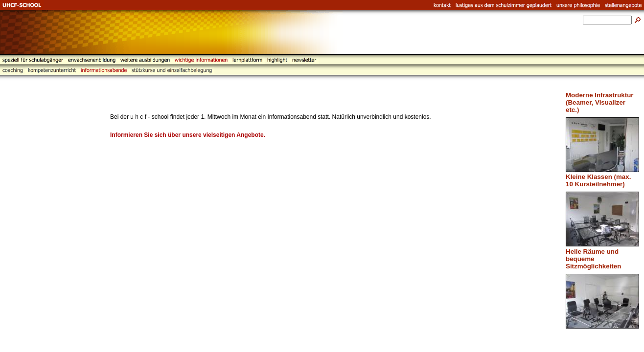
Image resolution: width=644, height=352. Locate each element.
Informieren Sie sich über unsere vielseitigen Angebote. (188, 135)
